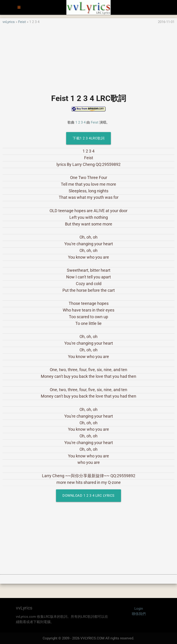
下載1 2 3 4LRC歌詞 (88, 138)
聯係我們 (139, 614)
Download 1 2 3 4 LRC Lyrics (88, 496)
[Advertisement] (88, 57)
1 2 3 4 (80, 122)
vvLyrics (9, 22)
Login (139, 609)
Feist (22, 22)
